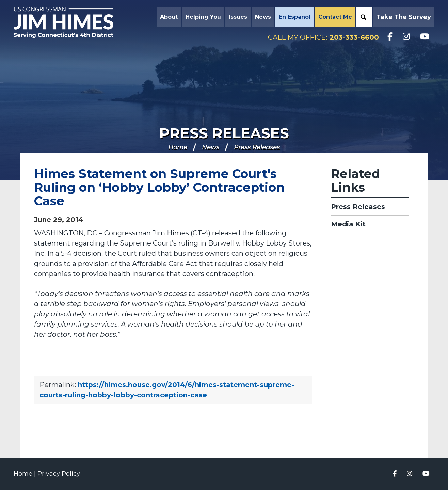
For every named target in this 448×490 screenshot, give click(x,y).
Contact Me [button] (335, 17)
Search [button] (363, 17)
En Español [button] (295, 17)
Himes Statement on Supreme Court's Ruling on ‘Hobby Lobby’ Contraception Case (159, 187)
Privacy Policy (59, 474)
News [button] (263, 17)
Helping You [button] (203, 17)
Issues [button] (238, 17)
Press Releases (224, 133)
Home (178, 147)
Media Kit (348, 224)
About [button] (169, 17)
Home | (26, 474)
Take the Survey (404, 17)
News (211, 147)
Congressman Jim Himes (70, 22)
